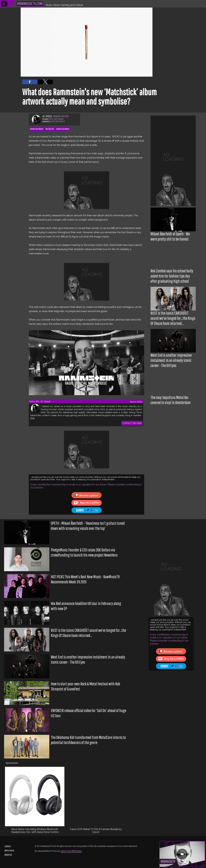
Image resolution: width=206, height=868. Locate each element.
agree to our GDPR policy (71, 851)
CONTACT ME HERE (132, 423)
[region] (173, 161)
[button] (30, 82)
